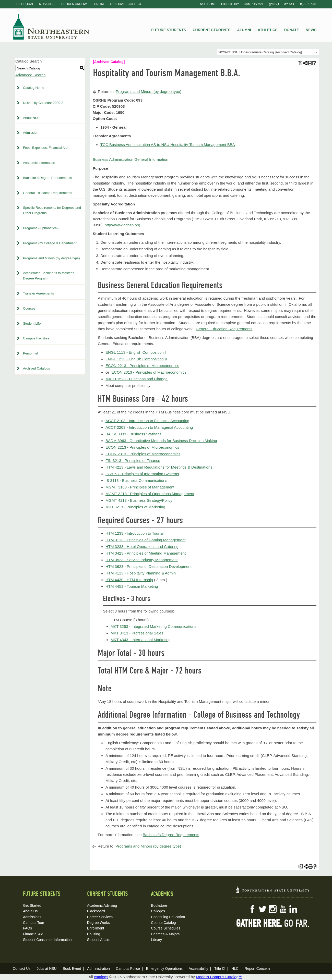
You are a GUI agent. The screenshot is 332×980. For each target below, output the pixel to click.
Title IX (220, 969)
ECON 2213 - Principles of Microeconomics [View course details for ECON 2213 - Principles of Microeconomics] (142, 366)
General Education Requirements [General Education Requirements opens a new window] (224, 329)
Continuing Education (168, 917)
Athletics (268, 30)
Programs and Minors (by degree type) (51, 258)
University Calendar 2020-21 (44, 103)
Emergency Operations (164, 969)
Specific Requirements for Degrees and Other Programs (52, 210)
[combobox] (268, 52)
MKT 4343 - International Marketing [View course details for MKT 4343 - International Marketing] (141, 640)
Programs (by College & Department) (50, 243)
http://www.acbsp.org (122, 225)
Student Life (32, 323)
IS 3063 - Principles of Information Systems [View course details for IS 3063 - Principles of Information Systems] (142, 474)
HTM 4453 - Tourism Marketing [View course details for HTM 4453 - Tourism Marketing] (132, 586)
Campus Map (254, 4)
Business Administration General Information (131, 159)
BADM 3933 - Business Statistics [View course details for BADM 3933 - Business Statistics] (133, 434)
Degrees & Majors (165, 934)
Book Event (72, 969)
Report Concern (257, 969)
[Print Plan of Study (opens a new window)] (300, 63)
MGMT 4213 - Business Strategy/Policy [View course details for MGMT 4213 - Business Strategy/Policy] (139, 500)
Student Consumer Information (47, 940)
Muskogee (48, 4)
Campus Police (128, 969)
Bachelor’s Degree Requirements (48, 178)
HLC (235, 969)
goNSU (274, 4)
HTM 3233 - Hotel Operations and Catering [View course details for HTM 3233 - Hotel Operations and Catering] (142, 547)
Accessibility (198, 969)
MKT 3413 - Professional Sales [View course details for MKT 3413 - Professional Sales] (137, 633)
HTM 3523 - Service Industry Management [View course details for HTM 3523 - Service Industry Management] (142, 560)
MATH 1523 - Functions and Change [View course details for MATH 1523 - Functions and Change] (137, 379)
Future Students (169, 30)
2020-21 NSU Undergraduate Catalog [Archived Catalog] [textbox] (260, 52)
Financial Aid (33, 934)
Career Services (100, 917)
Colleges (158, 911)
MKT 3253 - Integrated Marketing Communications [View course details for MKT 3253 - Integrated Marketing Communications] (153, 626)
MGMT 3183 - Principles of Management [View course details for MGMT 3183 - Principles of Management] (140, 487)
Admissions (32, 917)
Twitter (263, 909)
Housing (94, 934)
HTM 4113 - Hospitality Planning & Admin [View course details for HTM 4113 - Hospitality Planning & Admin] (141, 573)
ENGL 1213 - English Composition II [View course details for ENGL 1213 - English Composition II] (136, 359)
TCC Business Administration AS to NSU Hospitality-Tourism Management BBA (168, 145)
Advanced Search (30, 75)
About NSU (31, 118)
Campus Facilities (36, 338)
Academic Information (39, 163)
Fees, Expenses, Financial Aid (45, 148)
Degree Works (98, 923)
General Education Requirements (48, 193)
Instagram (273, 909)
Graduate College (126, 4)
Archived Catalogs (37, 368)
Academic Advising (102, 905)
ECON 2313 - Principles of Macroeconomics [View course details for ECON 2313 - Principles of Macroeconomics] (149, 372)
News (311, 30)
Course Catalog (163, 923)
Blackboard (96, 911)
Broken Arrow (74, 4)
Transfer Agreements (38, 293)
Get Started (32, 905)
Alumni (244, 30)
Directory (230, 4)
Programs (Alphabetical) (41, 228)
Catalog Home (34, 88)
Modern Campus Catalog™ (219, 977)
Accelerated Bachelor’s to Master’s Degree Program (49, 276)
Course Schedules (165, 928)
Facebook (252, 909)
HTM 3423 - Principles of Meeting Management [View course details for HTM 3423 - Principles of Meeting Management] (146, 553)
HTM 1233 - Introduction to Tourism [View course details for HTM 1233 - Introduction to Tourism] (135, 533)
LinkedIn (293, 909)
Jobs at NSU (47, 969)
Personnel (31, 353)
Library (156, 940)
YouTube (283, 909)
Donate (292, 30)
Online (100, 4)
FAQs (27, 928)
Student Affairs (99, 940)
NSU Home (208, 4)
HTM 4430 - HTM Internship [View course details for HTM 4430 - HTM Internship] (129, 580)
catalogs (101, 977)
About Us (30, 911)
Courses (29, 308)
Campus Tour (34, 923)
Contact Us (22, 969)
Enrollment (96, 928)
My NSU (289, 4)
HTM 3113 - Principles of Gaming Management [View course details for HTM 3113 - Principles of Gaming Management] (145, 540)
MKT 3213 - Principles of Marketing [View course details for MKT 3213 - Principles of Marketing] (135, 507)
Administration (98, 969)
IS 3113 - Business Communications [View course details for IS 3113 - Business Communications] (136, 480)
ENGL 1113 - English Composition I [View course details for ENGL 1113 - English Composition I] (136, 352)
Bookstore (159, 905)
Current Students (212, 30)
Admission (31, 133)
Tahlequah (25, 4)
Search (308, 4)
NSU (51, 27)
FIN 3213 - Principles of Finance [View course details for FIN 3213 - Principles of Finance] (133, 461)
